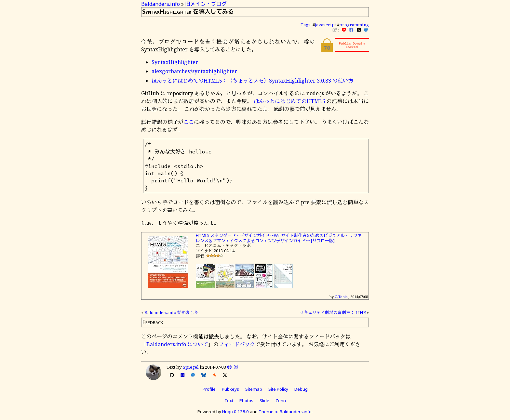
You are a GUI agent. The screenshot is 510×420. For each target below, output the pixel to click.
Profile (209, 389)
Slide (264, 400)
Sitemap (254, 389)
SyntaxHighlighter (175, 62)
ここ (189, 122)
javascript (325, 25)
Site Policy (278, 389)
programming (354, 25)
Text (229, 400)
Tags (306, 25)
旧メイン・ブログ (206, 4)
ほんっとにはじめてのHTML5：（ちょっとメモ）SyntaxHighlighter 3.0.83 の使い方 (252, 81)
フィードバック (237, 344)
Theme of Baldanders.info (285, 412)
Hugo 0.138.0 (235, 412)
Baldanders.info (161, 4)
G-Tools (341, 297)
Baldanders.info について (177, 344)
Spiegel (191, 367)
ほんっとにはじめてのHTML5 (289, 101)
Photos (246, 400)
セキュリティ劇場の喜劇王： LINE (333, 312)
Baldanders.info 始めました (171, 312)
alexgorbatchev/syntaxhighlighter (194, 71)
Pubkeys (230, 389)
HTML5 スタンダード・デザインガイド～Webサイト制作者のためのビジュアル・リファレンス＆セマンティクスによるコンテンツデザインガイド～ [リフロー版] (279, 238)
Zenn (281, 400)
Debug (301, 389)
